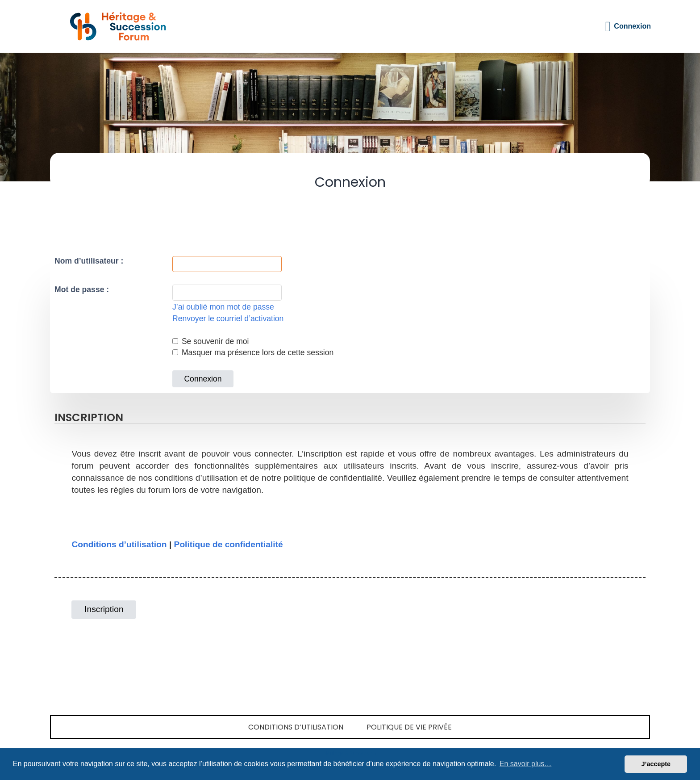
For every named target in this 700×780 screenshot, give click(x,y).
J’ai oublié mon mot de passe (223, 307)
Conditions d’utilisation (119, 544)
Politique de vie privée (409, 727)
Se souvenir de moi (211, 341)
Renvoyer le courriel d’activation (228, 319)
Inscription (104, 609)
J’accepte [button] (656, 764)
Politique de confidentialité (229, 544)
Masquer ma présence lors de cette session (253, 352)
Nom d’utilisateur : (89, 261)
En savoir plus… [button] (526, 764)
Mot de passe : (82, 289)
